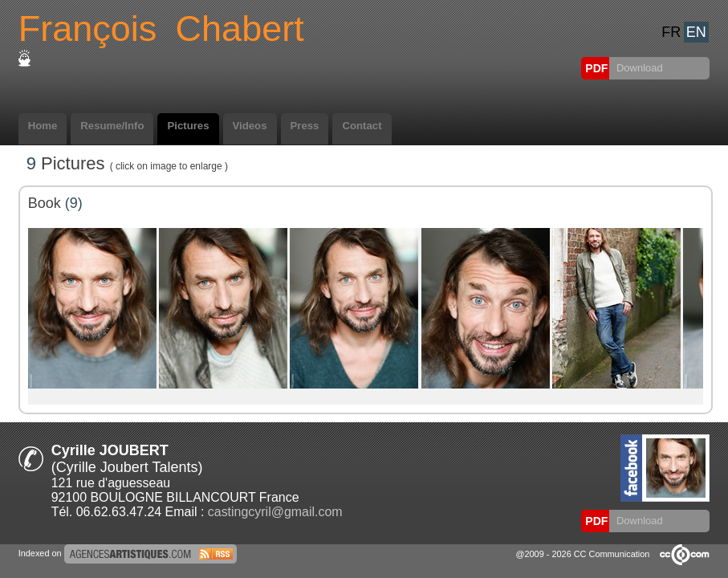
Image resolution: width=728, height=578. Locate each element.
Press (305, 126)
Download (638, 68)
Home (43, 126)
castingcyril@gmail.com (275, 512)
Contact (362, 126)
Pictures (188, 126)
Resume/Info (112, 126)
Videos (250, 126)
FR (671, 32)
